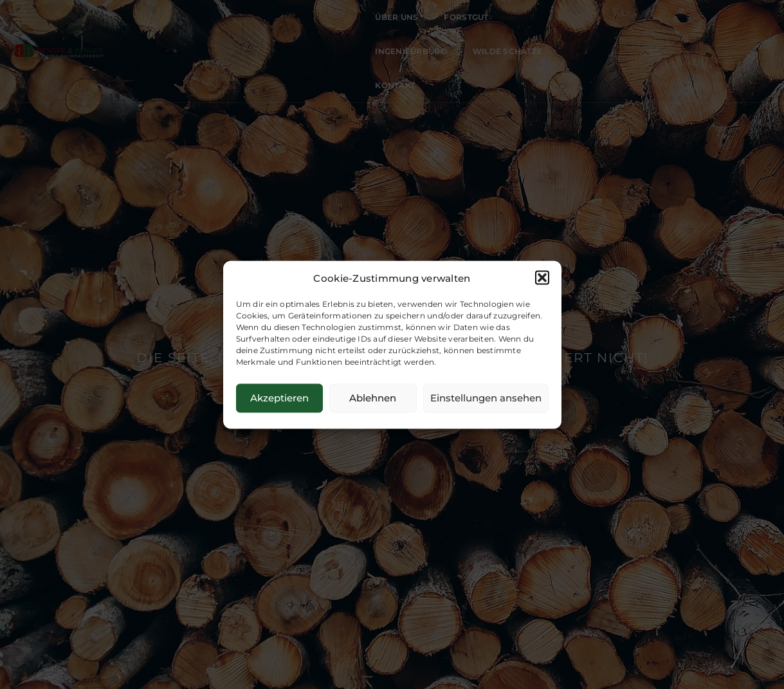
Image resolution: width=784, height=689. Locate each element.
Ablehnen (373, 398)
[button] (542, 278)
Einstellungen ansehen (486, 398)
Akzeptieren (279, 398)
